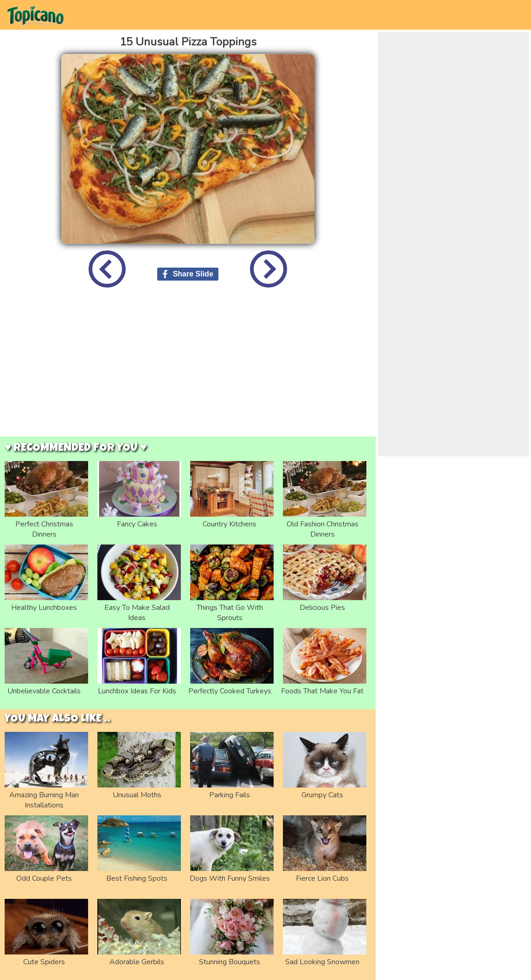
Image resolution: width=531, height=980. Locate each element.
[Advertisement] (188, 369)
